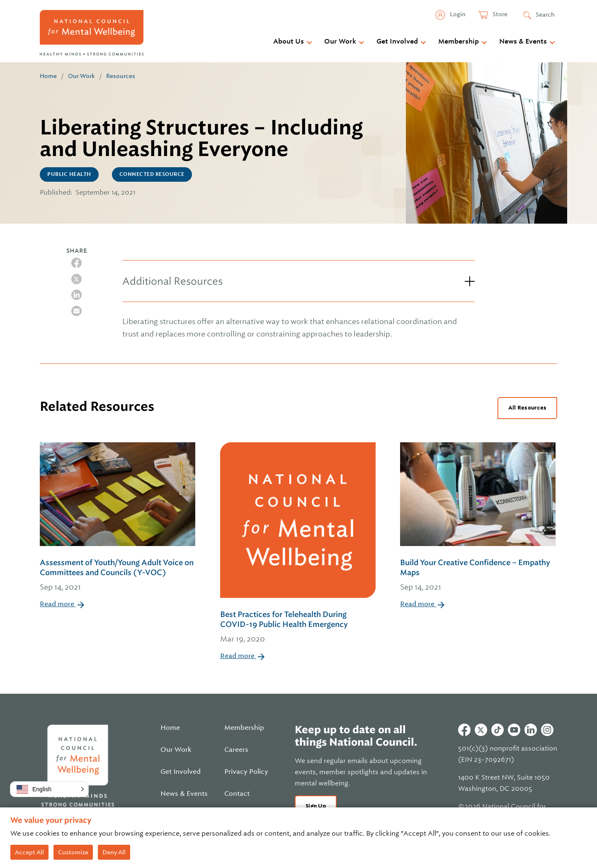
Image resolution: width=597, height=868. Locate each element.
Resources (121, 76)
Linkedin (531, 730)
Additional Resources (172, 281)
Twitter (481, 730)
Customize (73, 852)
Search (545, 15)
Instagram (547, 730)
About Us (289, 41)
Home (48, 76)
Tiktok (498, 730)
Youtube (514, 730)
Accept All (29, 852)
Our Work (340, 41)
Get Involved (397, 41)
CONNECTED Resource (152, 174)
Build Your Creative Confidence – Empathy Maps (479, 575)
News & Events (523, 41)
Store (499, 14)
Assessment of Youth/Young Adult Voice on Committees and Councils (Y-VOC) (118, 575)
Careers (236, 750)
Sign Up (316, 806)
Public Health (69, 174)
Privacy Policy (246, 772)
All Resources (527, 408)
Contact (237, 794)
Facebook (464, 730)
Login (457, 14)
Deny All (114, 852)
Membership (459, 41)
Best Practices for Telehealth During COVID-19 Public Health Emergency (299, 627)
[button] (49, 789)
